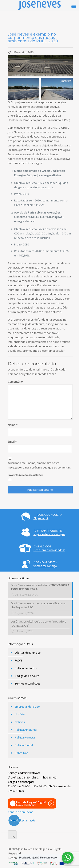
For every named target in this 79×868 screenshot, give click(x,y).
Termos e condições (28, 683)
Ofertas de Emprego (28, 653)
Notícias (20, 722)
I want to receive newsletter (25, 475)
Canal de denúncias (21, 812)
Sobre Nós (21, 753)
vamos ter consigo (45, 566)
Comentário (15, 382)
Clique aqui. (41, 518)
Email (12, 442)
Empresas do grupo (27, 707)
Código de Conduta (27, 676)
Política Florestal (25, 737)
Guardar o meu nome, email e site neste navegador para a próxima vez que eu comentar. (39, 465)
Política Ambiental (26, 730)
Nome (13, 425)
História (20, 714)
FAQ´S (19, 660)
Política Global (24, 745)
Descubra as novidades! (49, 550)
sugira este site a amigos (49, 534)
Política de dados (26, 668)
